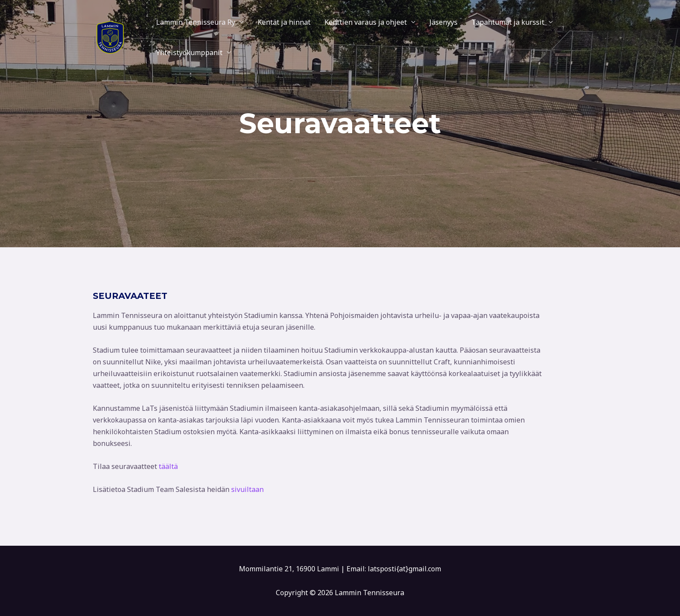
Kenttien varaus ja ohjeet (366, 22)
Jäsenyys (443, 22)
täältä (168, 466)
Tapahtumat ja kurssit (508, 22)
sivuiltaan (247, 489)
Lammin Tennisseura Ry (196, 22)
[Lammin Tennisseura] (110, 36)
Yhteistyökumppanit (189, 52)
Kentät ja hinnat (284, 22)
